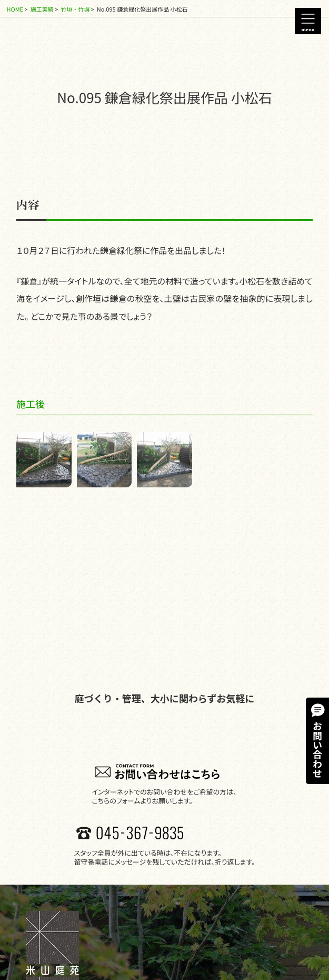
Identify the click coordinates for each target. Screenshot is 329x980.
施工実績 (42, 9)
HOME (15, 9)
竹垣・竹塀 (75, 9)
